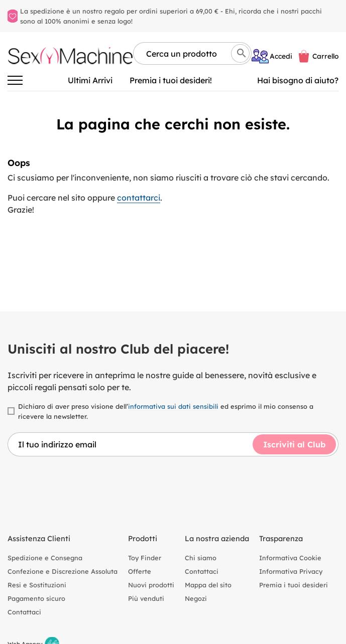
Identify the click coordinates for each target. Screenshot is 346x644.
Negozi (196, 598)
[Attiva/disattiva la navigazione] (15, 80)
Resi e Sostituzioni (37, 585)
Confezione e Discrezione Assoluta (63, 571)
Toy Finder (145, 558)
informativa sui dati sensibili (173, 406)
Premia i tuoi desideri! (171, 80)
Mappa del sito (208, 585)
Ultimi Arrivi (90, 80)
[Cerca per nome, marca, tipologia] (192, 53)
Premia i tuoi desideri (294, 585)
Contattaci (24, 612)
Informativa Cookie (290, 558)
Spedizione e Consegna (45, 558)
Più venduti (146, 598)
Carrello (325, 56)
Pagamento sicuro (36, 598)
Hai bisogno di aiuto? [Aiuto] (298, 80)
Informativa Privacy (291, 571)
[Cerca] (240, 53)
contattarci (139, 198)
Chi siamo (201, 558)
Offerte (140, 571)
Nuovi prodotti (151, 585)
